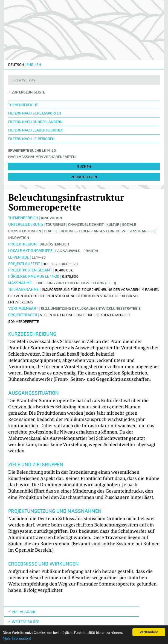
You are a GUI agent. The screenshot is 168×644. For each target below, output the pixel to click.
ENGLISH (34, 65)
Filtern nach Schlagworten (35, 113)
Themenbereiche (23, 105)
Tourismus (56, 225)
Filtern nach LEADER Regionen (36, 130)
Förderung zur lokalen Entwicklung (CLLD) (75, 283)
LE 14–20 (39, 257)
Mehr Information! (17, 638)
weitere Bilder (26, 622)
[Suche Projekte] (84, 80)
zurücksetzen (84, 177)
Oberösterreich (54, 244)
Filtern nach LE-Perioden (31, 139)
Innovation (51, 218)
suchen (84, 167)
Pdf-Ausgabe (24, 612)
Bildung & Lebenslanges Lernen (89, 231)
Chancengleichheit (86, 225)
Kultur (113, 225)
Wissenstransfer (138, 231)
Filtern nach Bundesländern (35, 122)
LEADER (50, 231)
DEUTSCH (16, 65)
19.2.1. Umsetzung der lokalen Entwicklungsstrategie (91, 308)
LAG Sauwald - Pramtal (77, 251)
